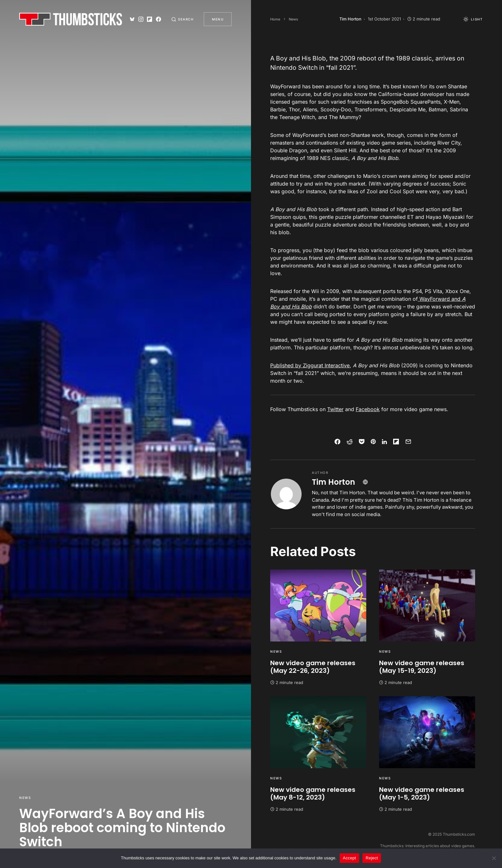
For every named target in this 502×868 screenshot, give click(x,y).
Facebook (368, 409)
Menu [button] (218, 19)
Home (275, 19)
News (25, 798)
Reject (372, 858)
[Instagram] (141, 19)
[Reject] (494, 858)
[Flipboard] (150, 19)
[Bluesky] (132, 19)
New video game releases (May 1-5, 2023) (422, 793)
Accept (349, 858)
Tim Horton (333, 482)
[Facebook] (158, 19)
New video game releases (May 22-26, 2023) (313, 667)
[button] (182, 19)
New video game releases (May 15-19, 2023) (422, 667)
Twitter (335, 409)
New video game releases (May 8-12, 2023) (313, 793)
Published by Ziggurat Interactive (310, 365)
